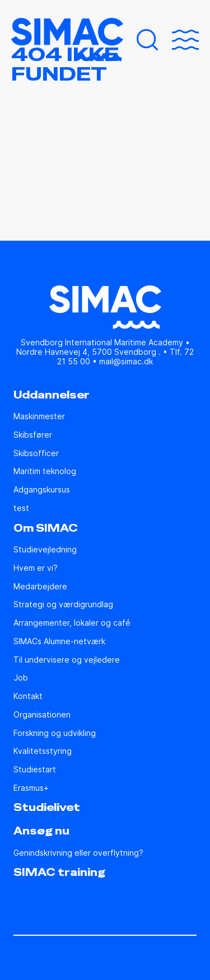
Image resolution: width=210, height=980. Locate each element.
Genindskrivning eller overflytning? (78, 853)
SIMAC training (59, 873)
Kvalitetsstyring (43, 751)
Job (21, 678)
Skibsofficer (36, 453)
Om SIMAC (46, 528)
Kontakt (28, 696)
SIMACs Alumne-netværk (59, 641)
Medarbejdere (40, 587)
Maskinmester (39, 416)
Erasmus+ (31, 788)
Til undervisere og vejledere (67, 660)
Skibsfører (33, 435)
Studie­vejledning (45, 550)
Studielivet (47, 808)
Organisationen (42, 715)
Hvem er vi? (36, 568)
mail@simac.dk (126, 361)
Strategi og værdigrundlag (63, 604)
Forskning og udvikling (55, 733)
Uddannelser (52, 395)
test (21, 508)
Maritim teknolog (45, 471)
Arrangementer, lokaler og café (72, 623)
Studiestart (35, 770)
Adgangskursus (42, 490)
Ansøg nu (41, 831)
